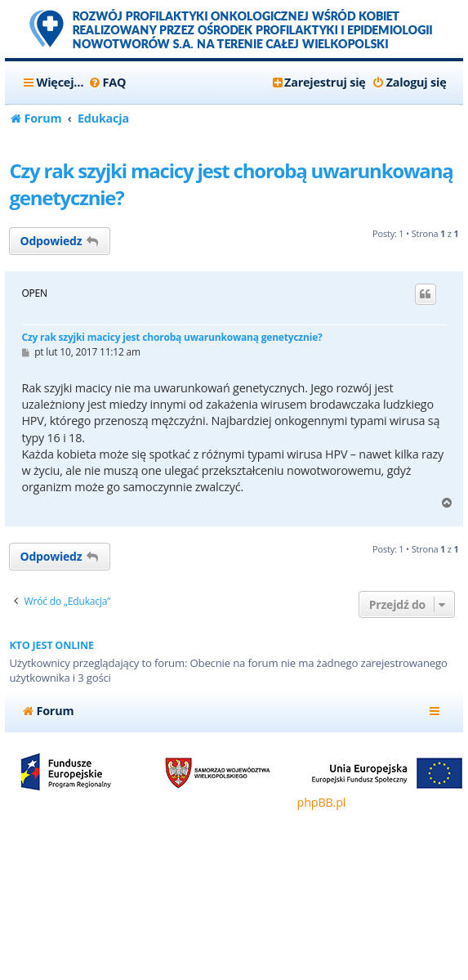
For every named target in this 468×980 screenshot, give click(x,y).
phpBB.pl (322, 802)
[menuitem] (107, 83)
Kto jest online (51, 645)
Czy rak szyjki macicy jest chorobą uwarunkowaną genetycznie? (231, 184)
